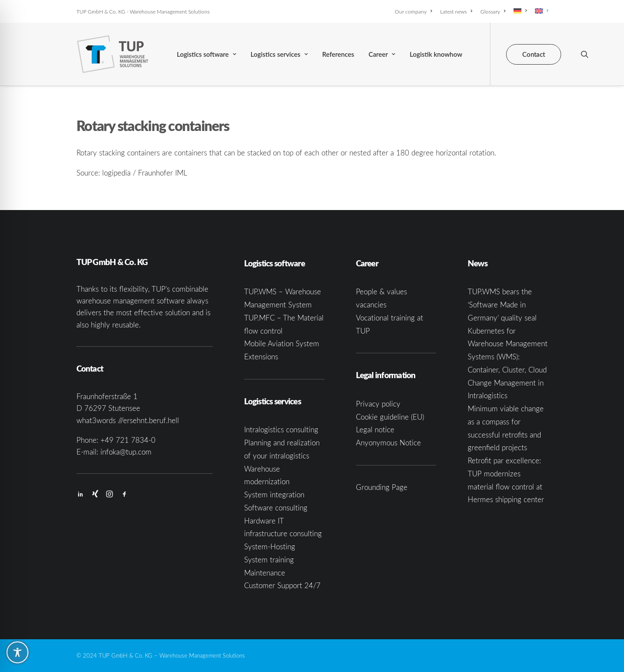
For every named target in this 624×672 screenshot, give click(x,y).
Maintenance (265, 573)
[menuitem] (415, 11)
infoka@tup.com (126, 452)
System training (269, 560)
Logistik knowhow (436, 54)
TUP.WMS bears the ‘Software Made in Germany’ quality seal (502, 305)
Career (382, 54)
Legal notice (375, 429)
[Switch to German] (520, 11)
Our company (413, 11)
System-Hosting (270, 546)
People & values (381, 291)
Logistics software (207, 54)
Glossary (493, 11)
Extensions (261, 357)
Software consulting (276, 508)
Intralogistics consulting (281, 429)
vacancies (371, 305)
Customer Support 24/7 (282, 585)
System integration (274, 495)
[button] (585, 54)
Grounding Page (382, 487)
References (338, 54)
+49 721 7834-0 (128, 440)
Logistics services (279, 54)
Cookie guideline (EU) (390, 417)
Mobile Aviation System (282, 343)
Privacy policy (378, 404)
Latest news (456, 11)
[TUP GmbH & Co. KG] (113, 54)
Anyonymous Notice (388, 443)
